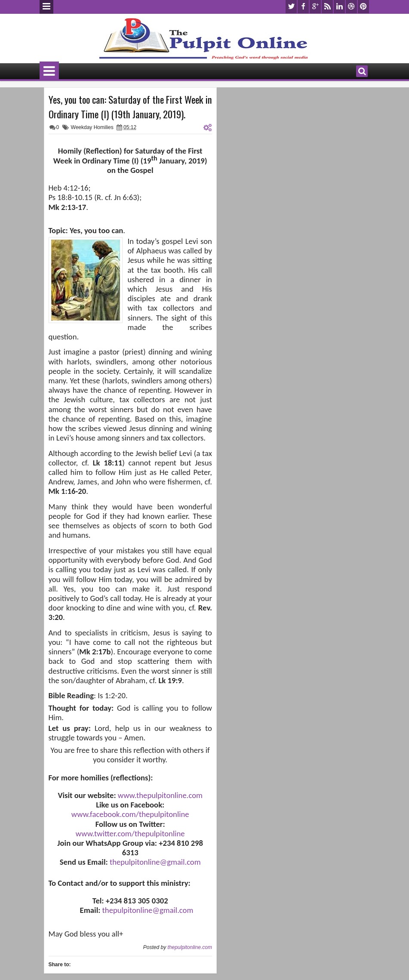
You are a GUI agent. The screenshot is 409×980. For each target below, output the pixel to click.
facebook (303, 7)
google (315, 7)
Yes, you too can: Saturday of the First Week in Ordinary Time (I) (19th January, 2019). (130, 107)
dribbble (351, 7)
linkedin (339, 7)
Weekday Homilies (92, 127)
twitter (291, 7)
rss (327, 7)
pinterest (363, 7)
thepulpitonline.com (189, 947)
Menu (46, 7)
